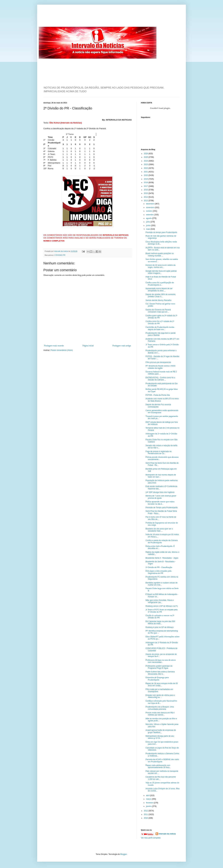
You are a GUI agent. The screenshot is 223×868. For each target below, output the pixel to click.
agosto (149, 218)
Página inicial (88, 346)
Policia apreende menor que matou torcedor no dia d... (160, 503)
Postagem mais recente (54, 346)
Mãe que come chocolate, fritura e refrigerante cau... (160, 601)
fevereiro (150, 803)
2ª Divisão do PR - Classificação (159, 567)
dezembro (150, 204)
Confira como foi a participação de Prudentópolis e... (160, 284)
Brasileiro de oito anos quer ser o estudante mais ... (159, 530)
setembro (150, 215)
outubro (149, 211)
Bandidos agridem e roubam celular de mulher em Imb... (162, 584)
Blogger (124, 854)
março (149, 799)
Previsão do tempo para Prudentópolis (161, 232)
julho (148, 222)
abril (148, 795)
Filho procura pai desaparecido (158, 362)
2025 (146, 157)
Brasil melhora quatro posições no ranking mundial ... (160, 254)
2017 (146, 186)
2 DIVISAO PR (60, 255)
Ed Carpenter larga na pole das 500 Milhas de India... (160, 622)
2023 (146, 164)
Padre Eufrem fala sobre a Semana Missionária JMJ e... (160, 673)
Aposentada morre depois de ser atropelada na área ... (159, 290)
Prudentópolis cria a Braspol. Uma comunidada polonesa (160, 708)
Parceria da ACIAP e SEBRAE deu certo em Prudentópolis (162, 760)
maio (148, 229)
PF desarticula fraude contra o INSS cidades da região (160, 367)
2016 (146, 190)
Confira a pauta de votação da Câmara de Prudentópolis (162, 541)
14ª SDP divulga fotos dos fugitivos (160, 492)
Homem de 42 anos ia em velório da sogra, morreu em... (161, 266)
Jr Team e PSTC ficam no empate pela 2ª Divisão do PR (162, 611)
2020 (146, 175)
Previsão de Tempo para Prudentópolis (162, 508)
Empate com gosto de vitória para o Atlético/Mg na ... (160, 696)
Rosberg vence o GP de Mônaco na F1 (162, 606)
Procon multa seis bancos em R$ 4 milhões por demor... (160, 714)
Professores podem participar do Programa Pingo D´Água (159, 667)
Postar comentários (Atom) (62, 350)
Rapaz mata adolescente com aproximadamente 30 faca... (158, 766)
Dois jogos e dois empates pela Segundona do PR (159, 572)
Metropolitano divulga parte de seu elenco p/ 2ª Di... (160, 737)
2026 (146, 154)
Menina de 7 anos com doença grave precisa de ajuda (161, 497)
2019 (146, 179)
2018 (146, 183)
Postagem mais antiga (122, 346)
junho (149, 226)
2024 (146, 161)
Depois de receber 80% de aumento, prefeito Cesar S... (161, 295)
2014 (146, 197)
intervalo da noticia (61, 251)
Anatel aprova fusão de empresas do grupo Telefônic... (161, 731)
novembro (150, 207)
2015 (146, 193)
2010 (146, 818)
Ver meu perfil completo (151, 838)
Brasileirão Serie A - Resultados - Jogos (162, 558)
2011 (146, 814)
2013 (146, 201)
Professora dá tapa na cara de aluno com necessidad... (161, 661)
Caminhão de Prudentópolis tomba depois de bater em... (160, 328)
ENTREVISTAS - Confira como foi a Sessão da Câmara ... (160, 379)
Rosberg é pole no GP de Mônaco (160, 627)
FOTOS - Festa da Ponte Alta (158, 395)
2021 (146, 172)
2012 (146, 811)
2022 (146, 168)
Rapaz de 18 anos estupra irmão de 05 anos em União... (162, 685)
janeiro (149, 806)
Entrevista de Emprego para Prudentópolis (157, 679)
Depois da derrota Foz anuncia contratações (158, 406)
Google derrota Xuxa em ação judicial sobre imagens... (161, 272)
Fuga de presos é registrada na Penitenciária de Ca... (159, 452)
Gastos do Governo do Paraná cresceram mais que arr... (158, 311)
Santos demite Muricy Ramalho (159, 300)
